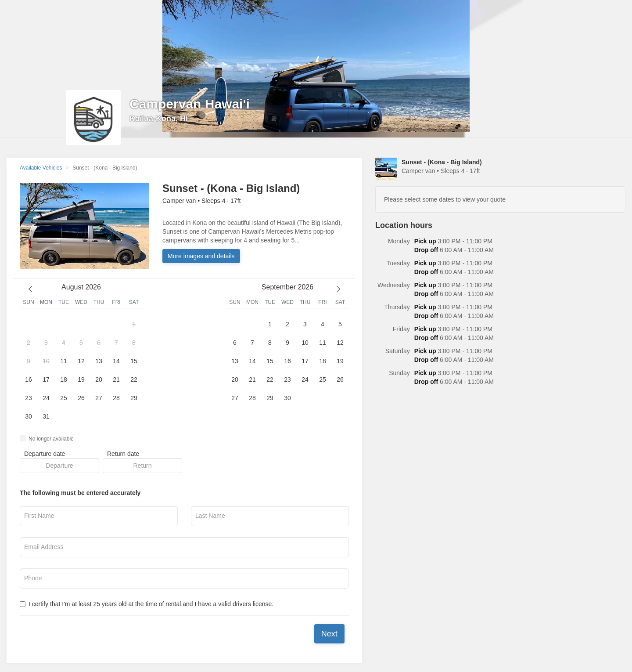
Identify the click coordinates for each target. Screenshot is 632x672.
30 (29, 416)
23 (29, 398)
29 (134, 398)
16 (29, 379)
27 (99, 398)
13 (99, 361)
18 (64, 379)
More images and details (201, 256)
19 (81, 379)
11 (64, 361)
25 (64, 398)
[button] (81, 371)
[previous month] (30, 289)
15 (134, 361)
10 (46, 361)
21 (116, 379)
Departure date (45, 454)
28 (116, 398)
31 (46, 416)
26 (81, 398)
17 (46, 379)
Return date (123, 454)
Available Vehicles (41, 168)
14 (116, 361)
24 (46, 398)
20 (99, 379)
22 (134, 379)
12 (81, 361)
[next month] (338, 289)
